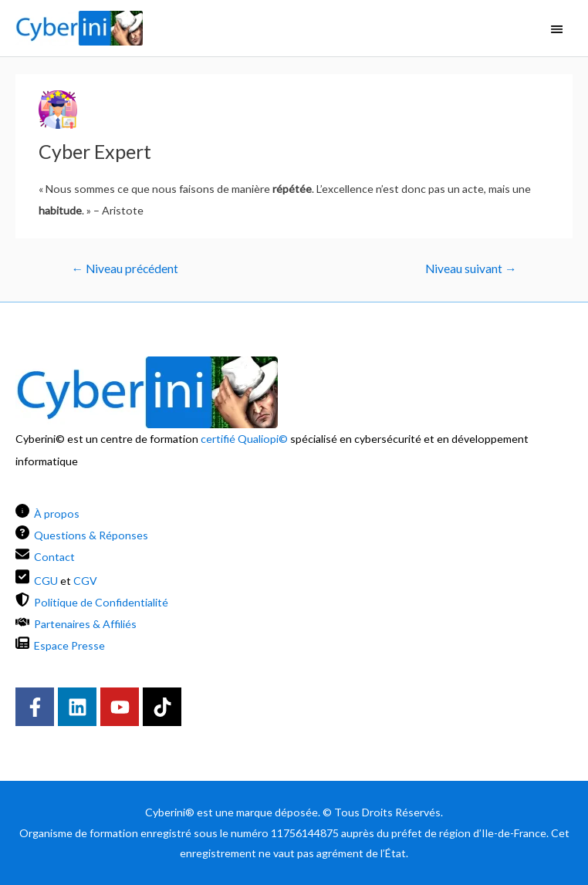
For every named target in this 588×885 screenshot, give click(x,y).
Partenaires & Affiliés (85, 624)
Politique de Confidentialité (101, 602)
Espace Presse (69, 645)
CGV (85, 580)
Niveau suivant (471, 269)
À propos (57, 513)
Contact (54, 557)
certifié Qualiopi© (244, 439)
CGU (46, 580)
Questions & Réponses (91, 535)
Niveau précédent (125, 269)
